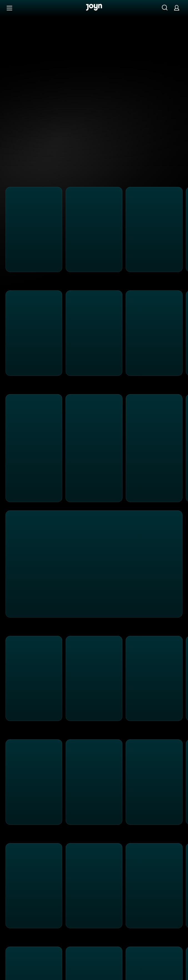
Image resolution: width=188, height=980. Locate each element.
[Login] (177, 8)
